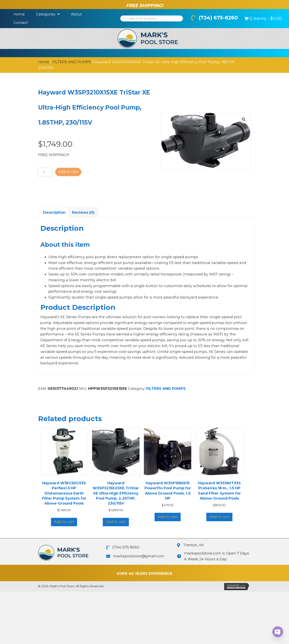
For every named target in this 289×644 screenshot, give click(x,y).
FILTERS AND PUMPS (72, 62)
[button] (244, 119)
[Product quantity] (45, 172)
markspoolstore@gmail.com (139, 556)
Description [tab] (54, 212)
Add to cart (68, 172)
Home (44, 62)
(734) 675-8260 (218, 18)
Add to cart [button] (64, 522)
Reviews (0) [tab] (83, 212)
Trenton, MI (193, 545)
